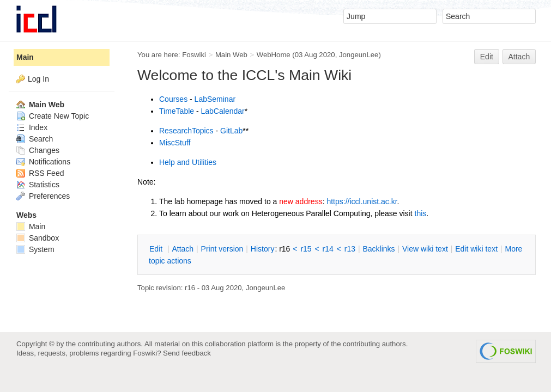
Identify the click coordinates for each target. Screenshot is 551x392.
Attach (519, 57)
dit (157, 249)
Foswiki (194, 55)
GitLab (231, 131)
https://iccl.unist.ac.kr (362, 201)
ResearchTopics (186, 131)
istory (263, 249)
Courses (173, 99)
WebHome (274, 55)
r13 (350, 249)
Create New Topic (53, 116)
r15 (306, 249)
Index (32, 127)
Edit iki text (476, 249)
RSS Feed (40, 173)
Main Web (231, 55)
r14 (328, 249)
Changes (38, 150)
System (35, 249)
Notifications (43, 162)
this (421, 213)
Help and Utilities (188, 162)
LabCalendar (223, 111)
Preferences (43, 196)
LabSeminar (215, 99)
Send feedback (187, 353)
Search (35, 139)
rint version (222, 249)
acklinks (379, 249)
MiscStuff (175, 143)
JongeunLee (359, 55)
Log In (38, 79)
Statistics (38, 185)
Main (25, 57)
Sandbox (38, 238)
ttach (183, 249)
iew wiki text (425, 249)
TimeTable (177, 111)
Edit (487, 57)
